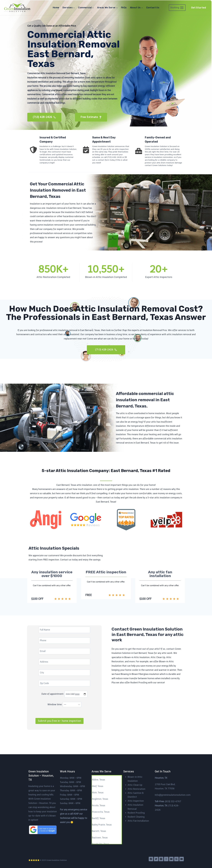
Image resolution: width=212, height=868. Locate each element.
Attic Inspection (136, 801)
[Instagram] (161, 859)
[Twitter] (156, 859)
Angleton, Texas (100, 799)
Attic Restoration (136, 789)
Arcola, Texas (99, 805)
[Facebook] (151, 859)
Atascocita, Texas (101, 812)
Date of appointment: (64, 708)
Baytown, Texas (100, 838)
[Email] (171, 859)
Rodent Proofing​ (136, 813)
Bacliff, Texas (99, 818)
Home (56, 8)
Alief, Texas (98, 786)
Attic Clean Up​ (135, 785)
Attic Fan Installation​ (138, 821)
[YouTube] (182, 859)
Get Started (198, 8)
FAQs (124, 8)
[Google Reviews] (176, 859)
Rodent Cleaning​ (136, 817)
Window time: (64, 718)
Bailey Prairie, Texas (102, 825)
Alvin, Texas (98, 793)
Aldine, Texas (98, 780)
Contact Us (153, 8)
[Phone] (166, 859)
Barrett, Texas (99, 831)
